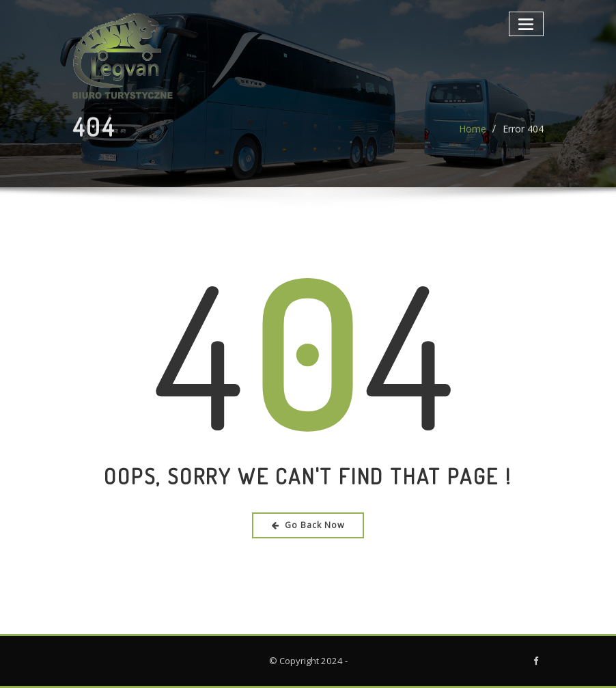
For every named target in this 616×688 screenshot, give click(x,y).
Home (473, 135)
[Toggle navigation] (526, 24)
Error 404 (523, 135)
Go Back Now (308, 525)
